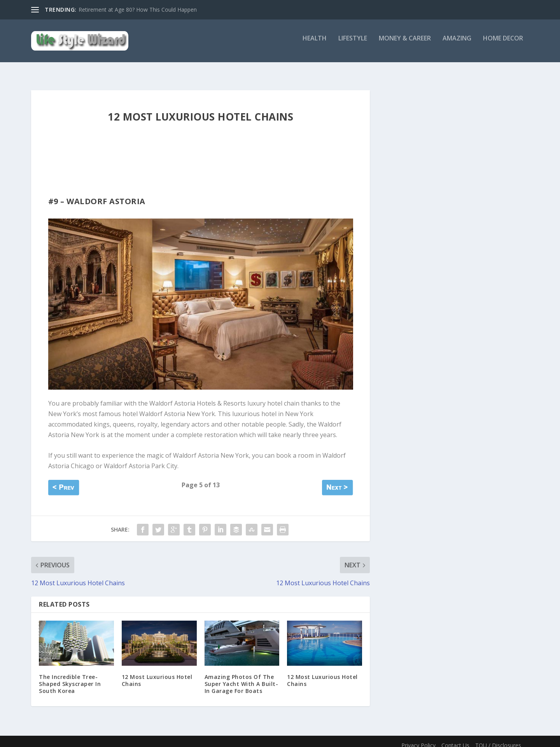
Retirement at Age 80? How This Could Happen (138, 10)
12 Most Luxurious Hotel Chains (157, 673)
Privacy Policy (418, 738)
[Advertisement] (190, 168)
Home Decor (503, 44)
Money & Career (405, 44)
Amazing (457, 44)
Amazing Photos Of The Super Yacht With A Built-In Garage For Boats (241, 677)
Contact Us (455, 738)
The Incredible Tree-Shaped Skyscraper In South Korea (70, 677)
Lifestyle (353, 44)
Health (315, 44)
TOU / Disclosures (498, 738)
